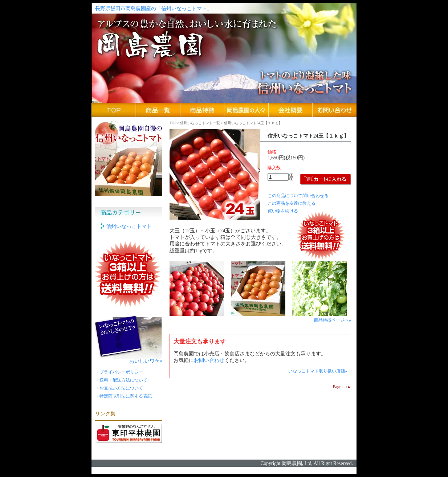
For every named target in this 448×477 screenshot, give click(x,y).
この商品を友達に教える (292, 203)
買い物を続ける (283, 211)
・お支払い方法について (119, 388)
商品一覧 (158, 110)
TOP (173, 123)
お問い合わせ (334, 110)
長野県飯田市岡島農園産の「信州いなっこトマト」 (154, 9)
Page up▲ (342, 387)
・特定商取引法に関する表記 (123, 396)
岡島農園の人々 (246, 110)
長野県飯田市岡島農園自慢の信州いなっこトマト (129, 158)
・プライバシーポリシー (119, 372)
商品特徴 (202, 110)
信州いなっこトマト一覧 (200, 123)
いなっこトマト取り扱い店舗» (318, 371)
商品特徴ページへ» (333, 320)
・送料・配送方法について (121, 380)
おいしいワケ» (146, 360)
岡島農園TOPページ (114, 110)
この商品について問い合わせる (298, 196)
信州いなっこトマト (129, 226)
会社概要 (290, 110)
